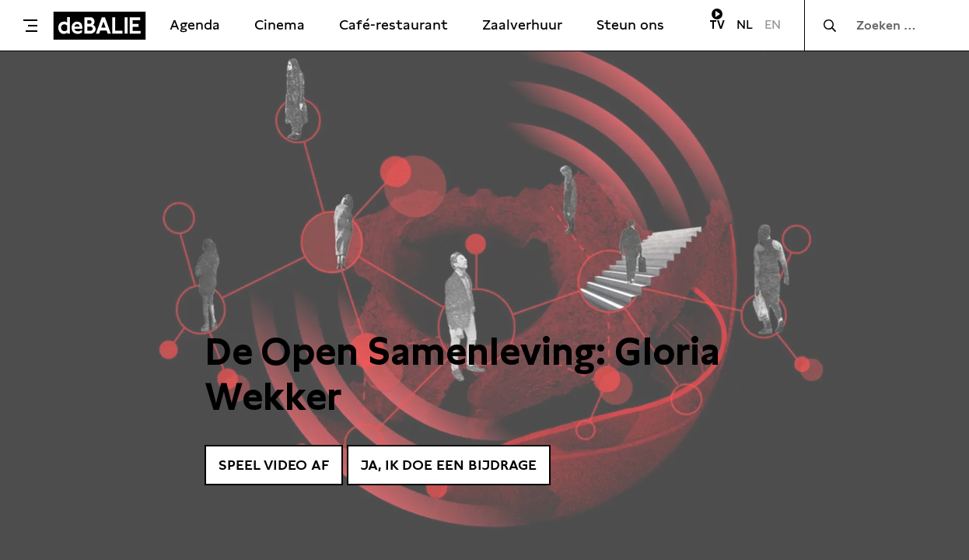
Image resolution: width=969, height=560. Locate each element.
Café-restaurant (394, 24)
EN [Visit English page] (773, 24)
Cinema (280, 24)
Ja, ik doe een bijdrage (449, 465)
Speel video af (274, 465)
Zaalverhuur (522, 24)
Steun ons (630, 24)
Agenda (195, 24)
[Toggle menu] (30, 26)
